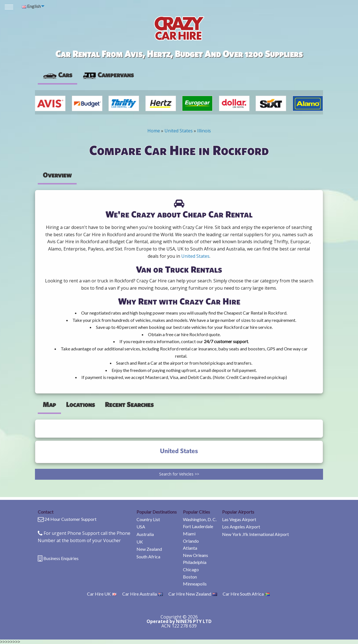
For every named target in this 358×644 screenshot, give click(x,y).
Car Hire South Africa (246, 594)
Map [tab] (49, 404)
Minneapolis (195, 584)
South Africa (148, 557)
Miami (189, 534)
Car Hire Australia (143, 594)
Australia (145, 534)
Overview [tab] (57, 175)
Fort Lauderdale (198, 526)
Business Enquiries (61, 558)
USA (141, 527)
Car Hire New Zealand (193, 594)
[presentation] (108, 75)
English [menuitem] (31, 6)
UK (140, 542)
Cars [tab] (57, 75)
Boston (190, 577)
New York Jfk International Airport (255, 534)
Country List (148, 519)
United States (179, 131)
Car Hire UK (102, 594)
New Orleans (196, 555)
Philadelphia (195, 562)
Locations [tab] (80, 404)
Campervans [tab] (108, 75)
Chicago (191, 569)
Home (154, 131)
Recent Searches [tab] (129, 404)
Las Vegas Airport (239, 519)
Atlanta (190, 548)
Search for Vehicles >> (179, 474)
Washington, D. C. (200, 519)
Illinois (204, 131)
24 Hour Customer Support (70, 519)
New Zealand (149, 549)
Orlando (191, 541)
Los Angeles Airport (241, 527)
